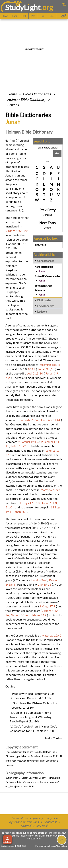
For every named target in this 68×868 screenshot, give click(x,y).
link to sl (42, 826)
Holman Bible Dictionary (26, 99)
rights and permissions (24, 822)
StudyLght (23, 7)
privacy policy (42, 818)
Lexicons (42, 312)
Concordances (46, 261)
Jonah (42, 271)
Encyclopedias (46, 306)
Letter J (13, 105)
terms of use (20, 818)
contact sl (50, 822)
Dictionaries (44, 300)
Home (12, 94)
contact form (34, 839)
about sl (26, 826)
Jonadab (48, 215)
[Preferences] (64, 16)
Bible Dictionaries (37, 94)
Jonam (48, 228)
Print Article (40, 245)
